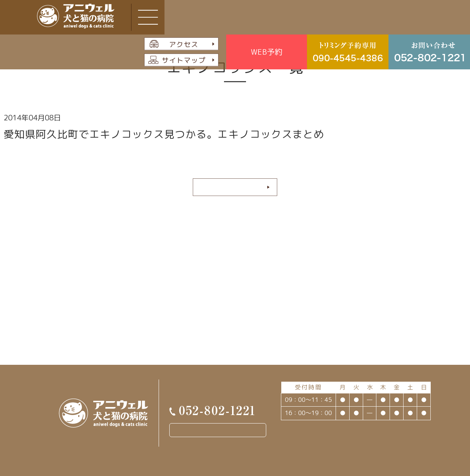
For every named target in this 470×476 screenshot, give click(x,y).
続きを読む (232, 187)
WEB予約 (267, 52)
